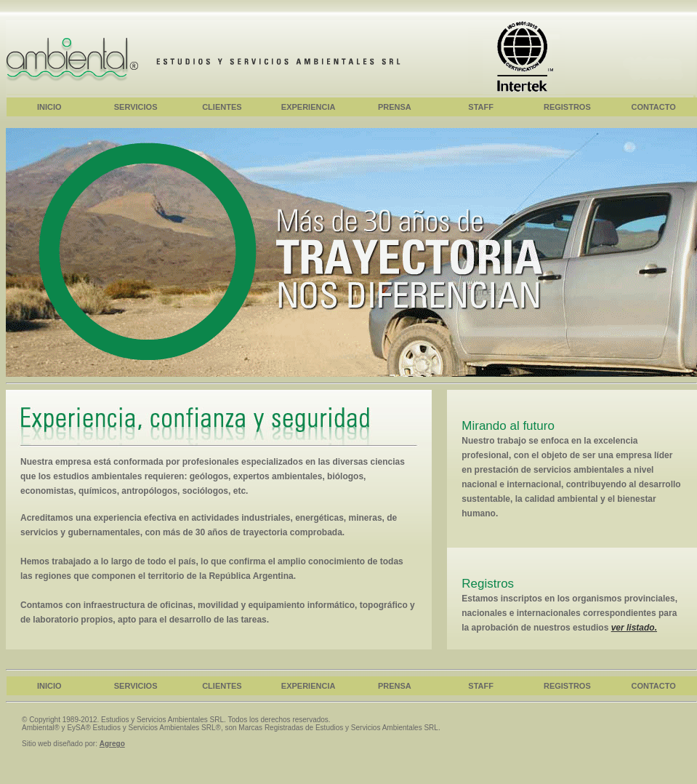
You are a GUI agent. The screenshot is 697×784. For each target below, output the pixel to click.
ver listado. (634, 628)
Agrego (112, 744)
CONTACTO (653, 107)
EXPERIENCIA (309, 107)
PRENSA (395, 107)
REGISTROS (567, 107)
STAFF (481, 107)
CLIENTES (222, 107)
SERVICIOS (136, 107)
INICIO (49, 107)
